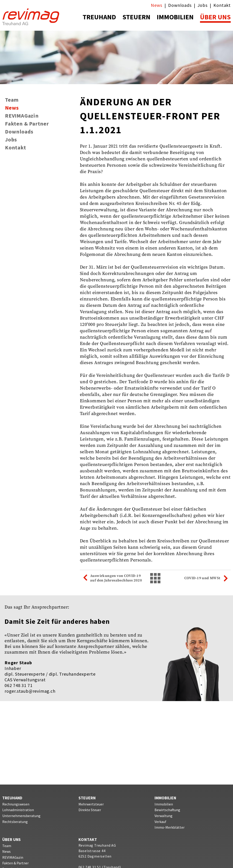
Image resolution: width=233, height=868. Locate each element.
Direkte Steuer (90, 810)
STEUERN (136, 17)
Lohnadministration (18, 810)
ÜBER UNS (215, 17)
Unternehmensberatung (21, 816)
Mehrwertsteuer (91, 804)
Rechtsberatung (15, 822)
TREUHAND (99, 17)
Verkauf (160, 822)
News (156, 5)
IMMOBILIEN (175, 17)
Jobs (202, 5)
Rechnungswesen (16, 804)
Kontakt (222, 5)
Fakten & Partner (27, 124)
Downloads (180, 5)
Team (12, 100)
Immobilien (164, 804)
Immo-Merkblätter (170, 827)
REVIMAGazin (22, 116)
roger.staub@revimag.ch (30, 691)
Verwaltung (163, 816)
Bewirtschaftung (167, 810)
